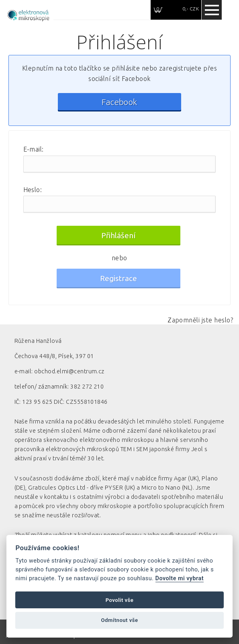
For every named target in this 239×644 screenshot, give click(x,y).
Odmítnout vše (119, 620)
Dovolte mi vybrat (180, 578)
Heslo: (33, 190)
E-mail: (34, 149)
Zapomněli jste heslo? (200, 320)
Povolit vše (120, 600)
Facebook (119, 102)
